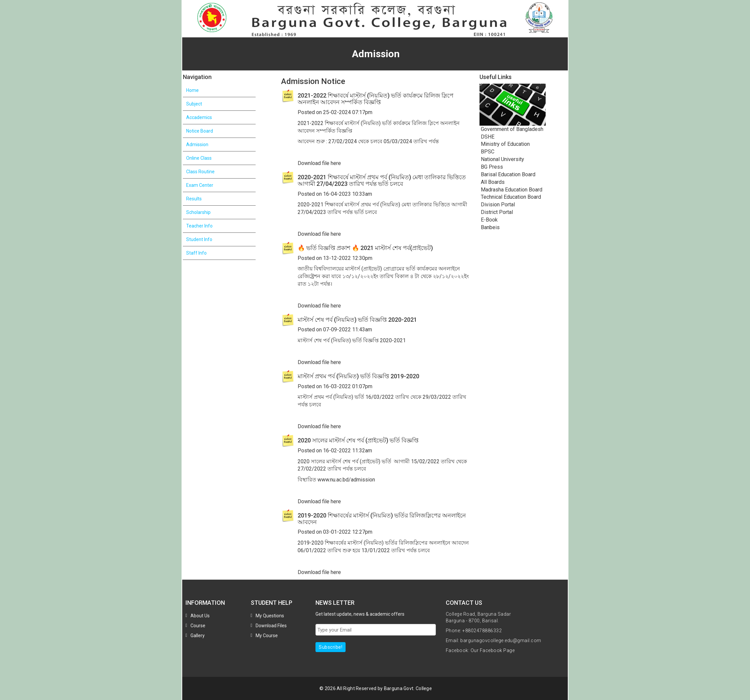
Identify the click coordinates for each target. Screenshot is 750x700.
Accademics (199, 117)
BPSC (487, 152)
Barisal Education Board (507, 174)
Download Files (271, 626)
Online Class (199, 158)
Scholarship (198, 212)
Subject (194, 104)
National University (502, 159)
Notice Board (200, 131)
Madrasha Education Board (511, 190)
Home (192, 90)
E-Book (489, 220)
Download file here (319, 163)
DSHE (487, 137)
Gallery (198, 636)
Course (198, 626)
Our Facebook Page (493, 650)
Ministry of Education (505, 144)
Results (194, 199)
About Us (200, 616)
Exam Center (200, 185)
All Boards (492, 182)
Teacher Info (199, 226)
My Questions (270, 616)
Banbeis (490, 227)
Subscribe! (331, 647)
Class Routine (200, 172)
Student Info (199, 239)
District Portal (496, 212)
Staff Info (196, 253)
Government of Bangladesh (511, 129)
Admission (197, 144)
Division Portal (497, 205)
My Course (267, 636)
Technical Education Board (510, 197)
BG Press (491, 167)
